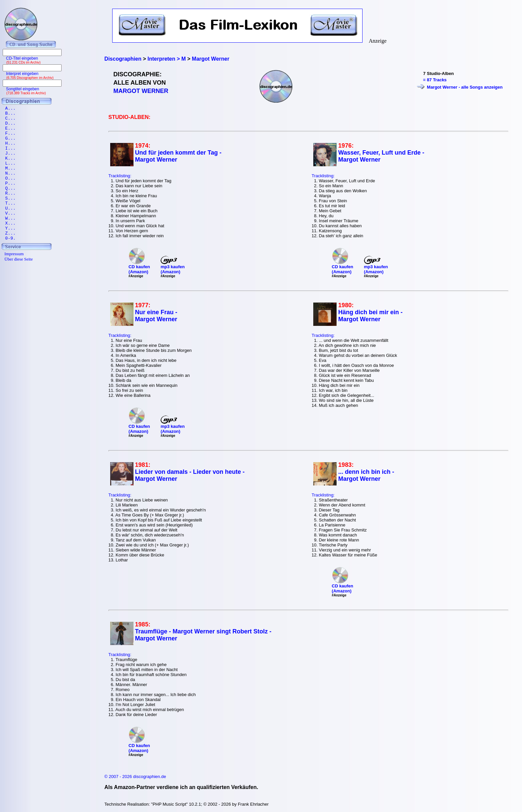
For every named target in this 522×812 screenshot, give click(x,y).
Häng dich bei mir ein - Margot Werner (370, 316)
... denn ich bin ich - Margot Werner (366, 475)
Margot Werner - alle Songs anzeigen (465, 87)
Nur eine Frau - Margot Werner (156, 316)
